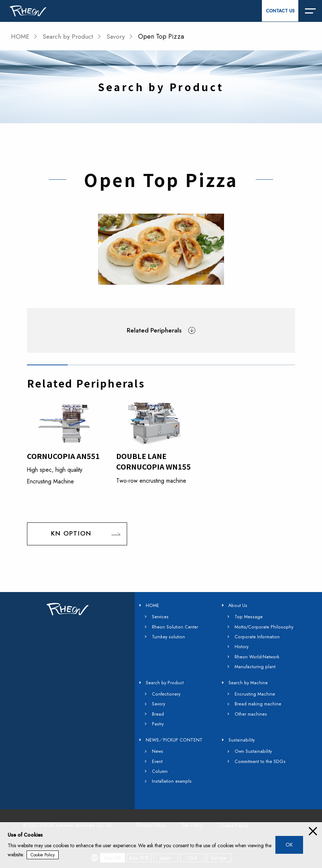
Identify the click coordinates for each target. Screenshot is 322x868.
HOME (21, 36)
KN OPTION (71, 534)
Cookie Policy (43, 855)
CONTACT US (280, 11)
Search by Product (69, 36)
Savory (118, 36)
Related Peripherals (154, 330)
